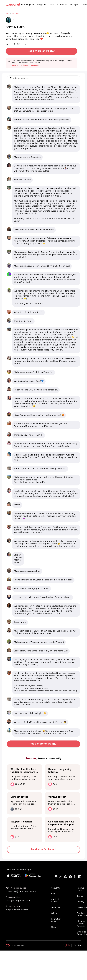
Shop (54, 927)
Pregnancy (42, 5)
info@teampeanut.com (17, 910)
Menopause (74, 5)
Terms (80, 896)
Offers (54, 913)
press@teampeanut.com (18, 901)
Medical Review (55, 901)
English (66, 946)
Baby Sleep (16, 13)
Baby (52, 5)
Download (82, 908)
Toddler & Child (62, 5)
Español (77, 946)
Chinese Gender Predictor (81, 924)
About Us (55, 888)
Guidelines (56, 908)
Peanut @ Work (56, 920)
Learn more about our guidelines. (26, 65)
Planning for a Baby (28, 5)
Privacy (81, 902)
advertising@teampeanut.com (21, 892)
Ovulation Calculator (82, 933)
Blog (53, 894)
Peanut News (81, 889)
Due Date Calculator (82, 915)
